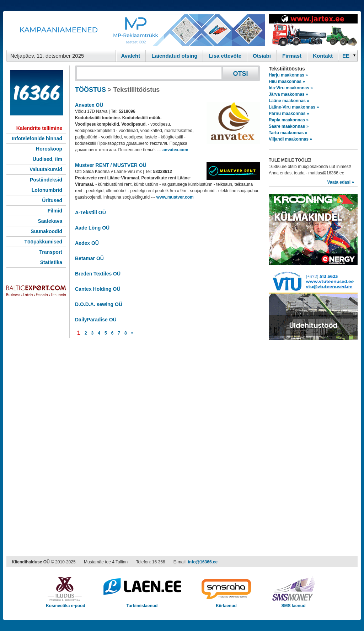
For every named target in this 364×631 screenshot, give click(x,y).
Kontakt (323, 56)
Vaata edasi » (341, 182)
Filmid (55, 211)
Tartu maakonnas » (288, 133)
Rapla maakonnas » (289, 120)
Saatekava (50, 221)
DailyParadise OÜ (96, 320)
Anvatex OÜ (89, 105)
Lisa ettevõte (225, 56)
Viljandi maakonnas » (290, 139)
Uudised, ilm (47, 159)
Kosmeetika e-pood (66, 603)
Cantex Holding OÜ (98, 289)
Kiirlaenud (226, 603)
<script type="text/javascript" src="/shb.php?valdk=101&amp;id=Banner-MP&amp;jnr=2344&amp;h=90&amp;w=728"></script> (136, 30)
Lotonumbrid (47, 190)
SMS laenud (293, 603)
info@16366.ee (203, 562)
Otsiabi (262, 56)
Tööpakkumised (43, 242)
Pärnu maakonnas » (289, 114)
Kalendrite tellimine (39, 128)
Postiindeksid (46, 180)
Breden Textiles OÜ (98, 274)
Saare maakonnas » (289, 126)
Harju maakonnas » (288, 75)
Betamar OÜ (89, 258)
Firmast (292, 56)
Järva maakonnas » (288, 94)
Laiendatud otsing (174, 56)
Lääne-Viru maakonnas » (294, 107)
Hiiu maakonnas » (287, 81)
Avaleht (131, 56)
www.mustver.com (175, 197)
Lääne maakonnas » (289, 101)
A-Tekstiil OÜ (90, 212)
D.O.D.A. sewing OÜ (99, 304)
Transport (51, 252)
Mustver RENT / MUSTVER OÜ (111, 165)
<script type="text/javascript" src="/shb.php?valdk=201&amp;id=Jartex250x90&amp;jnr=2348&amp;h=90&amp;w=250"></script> (313, 30)
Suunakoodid (46, 231)
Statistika (51, 262)
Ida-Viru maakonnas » (291, 88)
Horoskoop (49, 149)
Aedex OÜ (87, 243)
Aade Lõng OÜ (92, 228)
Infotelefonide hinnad (37, 138)
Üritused (52, 200)
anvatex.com (175, 150)
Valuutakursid (46, 169)
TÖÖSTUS (90, 90)
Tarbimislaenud (142, 603)
